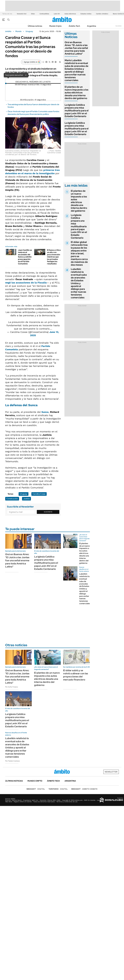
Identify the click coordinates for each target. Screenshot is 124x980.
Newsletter (119, 26)
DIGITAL (36, 789)
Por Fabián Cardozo (12, 761)
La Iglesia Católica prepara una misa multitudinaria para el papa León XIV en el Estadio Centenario (77, 111)
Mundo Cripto (55, 26)
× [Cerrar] (26, 75)
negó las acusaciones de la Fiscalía (26, 283)
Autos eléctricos (70, 14)
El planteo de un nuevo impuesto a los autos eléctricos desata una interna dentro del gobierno (77, 93)
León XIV (57, 14)
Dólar (33, 14)
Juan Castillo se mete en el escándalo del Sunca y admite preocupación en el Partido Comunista (25, 257)
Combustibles (44, 14)
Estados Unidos (86, 14)
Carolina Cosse (39, 494)
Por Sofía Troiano (12, 687)
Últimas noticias (35, 26)
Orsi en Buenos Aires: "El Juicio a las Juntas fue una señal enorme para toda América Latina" (76, 48)
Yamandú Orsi (22, 14)
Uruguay (29, 31)
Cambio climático (102, 14)
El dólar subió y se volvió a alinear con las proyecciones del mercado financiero (76, 675)
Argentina (92, 26)
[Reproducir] (33, 80)
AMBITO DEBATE (84, 789)
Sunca (45, 412)
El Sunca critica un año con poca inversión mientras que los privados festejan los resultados (54, 257)
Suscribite (48, 512)
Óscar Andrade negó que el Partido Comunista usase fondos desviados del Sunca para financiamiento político (33, 113)
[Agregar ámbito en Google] (31, 62)
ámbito (8, 31)
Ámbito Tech (74, 26)
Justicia (26, 499)
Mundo (18, 31)
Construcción (12, 499)
